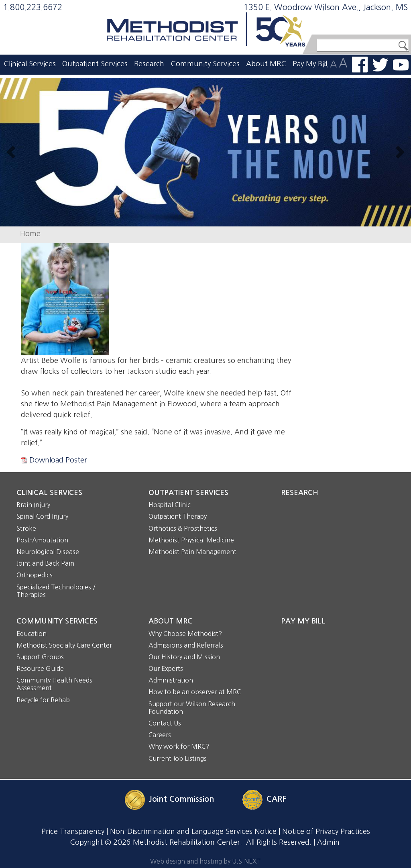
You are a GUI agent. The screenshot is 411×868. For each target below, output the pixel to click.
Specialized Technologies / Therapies (56, 591)
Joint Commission (182, 799)
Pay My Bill (310, 64)
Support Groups (40, 657)
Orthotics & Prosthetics (183, 528)
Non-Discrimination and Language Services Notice (193, 831)
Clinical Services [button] (30, 64)
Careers (160, 735)
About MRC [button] (266, 64)
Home (30, 234)
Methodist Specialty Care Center (64, 645)
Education (32, 634)
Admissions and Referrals (186, 645)
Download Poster (58, 460)
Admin (328, 842)
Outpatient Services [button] (95, 64)
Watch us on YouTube (401, 65)
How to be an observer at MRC (195, 692)
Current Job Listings (178, 758)
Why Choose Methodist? (185, 634)
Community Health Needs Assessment (54, 684)
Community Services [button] (205, 64)
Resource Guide (40, 668)
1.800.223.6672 (33, 7)
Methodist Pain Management (192, 552)
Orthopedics (35, 575)
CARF (276, 799)
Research (149, 64)
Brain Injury (33, 505)
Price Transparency (73, 831)
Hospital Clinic (170, 505)
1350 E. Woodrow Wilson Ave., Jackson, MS (326, 7)
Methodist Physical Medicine (191, 540)
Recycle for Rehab (43, 700)
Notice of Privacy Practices (326, 831)
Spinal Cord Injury (42, 516)
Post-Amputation (42, 540)
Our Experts (166, 668)
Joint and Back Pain (45, 563)
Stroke (26, 528)
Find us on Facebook (360, 65)
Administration (171, 680)
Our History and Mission (184, 657)
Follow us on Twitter (380, 65)
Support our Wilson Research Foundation (192, 708)
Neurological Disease (48, 552)
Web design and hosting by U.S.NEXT (205, 861)
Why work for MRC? (179, 746)
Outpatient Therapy (178, 516)
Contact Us (165, 723)
